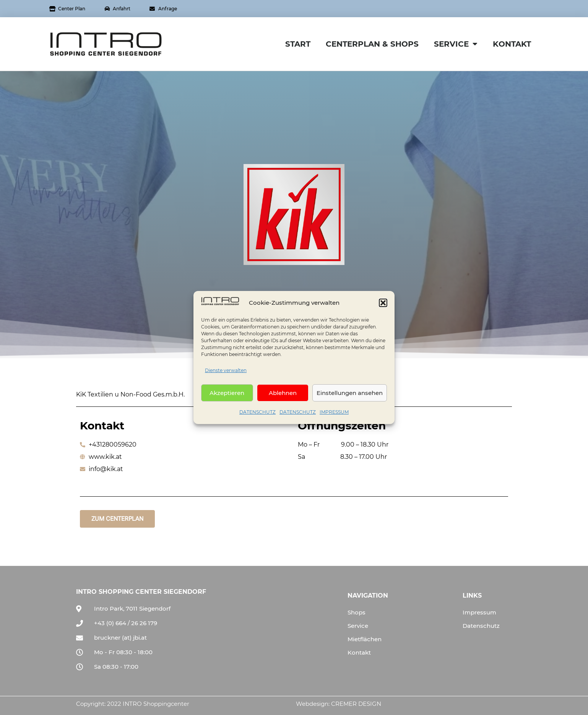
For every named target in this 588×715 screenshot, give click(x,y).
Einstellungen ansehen (350, 395)
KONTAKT (512, 44)
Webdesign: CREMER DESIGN (339, 704)
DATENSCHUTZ (257, 414)
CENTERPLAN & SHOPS (372, 44)
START (298, 44)
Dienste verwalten (226, 373)
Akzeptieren (227, 395)
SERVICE (456, 44)
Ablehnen (283, 395)
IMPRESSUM (334, 414)
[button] (383, 305)
